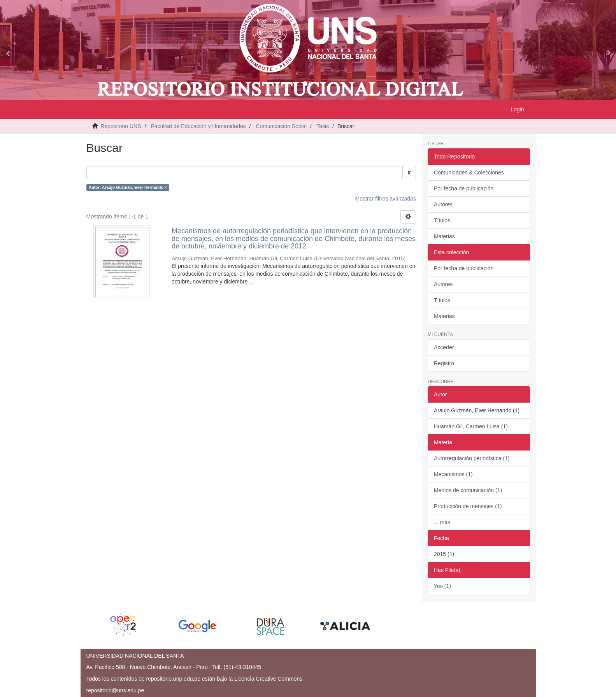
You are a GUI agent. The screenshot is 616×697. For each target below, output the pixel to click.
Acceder (444, 347)
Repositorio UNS (121, 126)
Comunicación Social (281, 126)
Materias (444, 236)
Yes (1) (442, 586)
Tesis (323, 126)
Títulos (442, 220)
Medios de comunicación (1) (468, 490)
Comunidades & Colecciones (469, 172)
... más (442, 522)
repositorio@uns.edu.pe (115, 690)
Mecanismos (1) (453, 474)
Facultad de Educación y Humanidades (198, 126)
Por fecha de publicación (464, 188)
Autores (443, 204)
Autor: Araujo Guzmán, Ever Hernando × (128, 187)
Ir (409, 172)
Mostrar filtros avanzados (386, 199)
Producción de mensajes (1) (468, 506)
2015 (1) (444, 554)
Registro (444, 363)
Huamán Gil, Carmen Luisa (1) (471, 426)
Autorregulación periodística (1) (472, 458)
